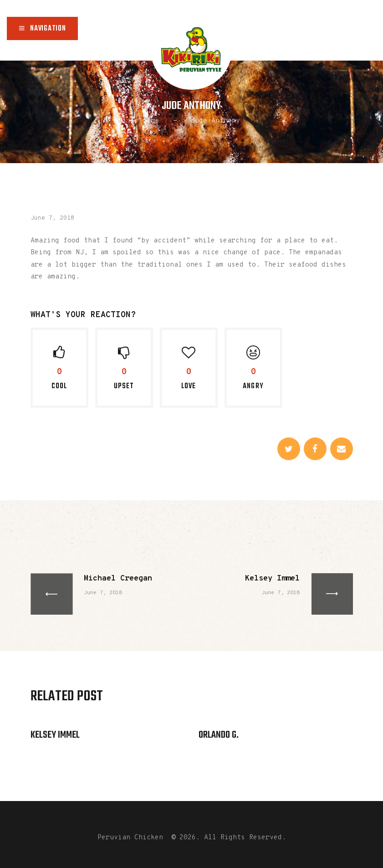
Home (151, 121)
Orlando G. (219, 735)
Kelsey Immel (55, 735)
